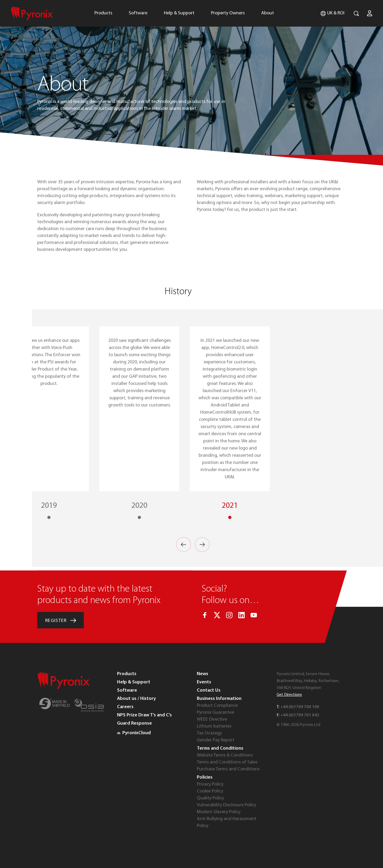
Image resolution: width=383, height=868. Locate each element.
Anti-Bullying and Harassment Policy (227, 822)
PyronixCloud (134, 733)
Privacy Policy (210, 784)
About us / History (136, 699)
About (268, 13)
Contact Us (209, 690)
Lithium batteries (214, 726)
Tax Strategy (209, 733)
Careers (125, 707)
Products (103, 13)
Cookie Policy (210, 791)
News (203, 674)
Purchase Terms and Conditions (228, 769)
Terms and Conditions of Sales (227, 762)
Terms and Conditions (220, 748)
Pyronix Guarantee (215, 713)
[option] (230, 423)
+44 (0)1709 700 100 (300, 707)
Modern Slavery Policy (219, 812)
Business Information (219, 699)
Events (204, 682)
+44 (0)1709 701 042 (300, 715)
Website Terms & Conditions (225, 755)
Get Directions (289, 695)
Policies (205, 777)
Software (138, 13)
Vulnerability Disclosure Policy (226, 805)
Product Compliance (217, 706)
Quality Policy (210, 798)
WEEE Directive (212, 719)
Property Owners (228, 13)
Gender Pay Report (216, 740)
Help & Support (179, 13)
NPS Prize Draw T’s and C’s (144, 715)
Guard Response (134, 723)
